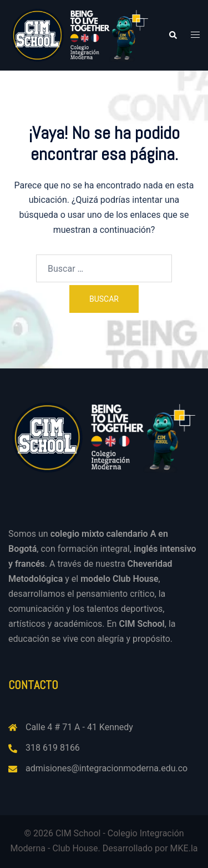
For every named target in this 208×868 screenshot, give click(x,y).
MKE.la (184, 848)
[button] (173, 35)
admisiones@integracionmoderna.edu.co (106, 768)
